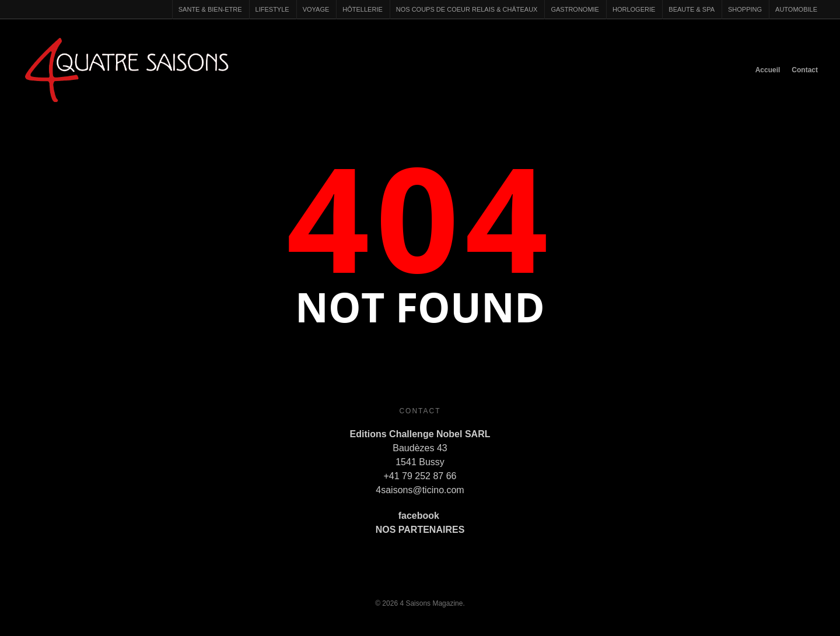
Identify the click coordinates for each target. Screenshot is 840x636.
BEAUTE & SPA (692, 9)
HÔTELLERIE (362, 9)
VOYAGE (316, 9)
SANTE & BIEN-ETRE (210, 9)
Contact (805, 70)
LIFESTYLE (272, 9)
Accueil (768, 70)
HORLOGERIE (634, 9)
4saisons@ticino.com (420, 490)
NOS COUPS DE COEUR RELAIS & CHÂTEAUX (467, 9)
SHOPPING (745, 9)
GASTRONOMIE (575, 9)
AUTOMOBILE (796, 9)
